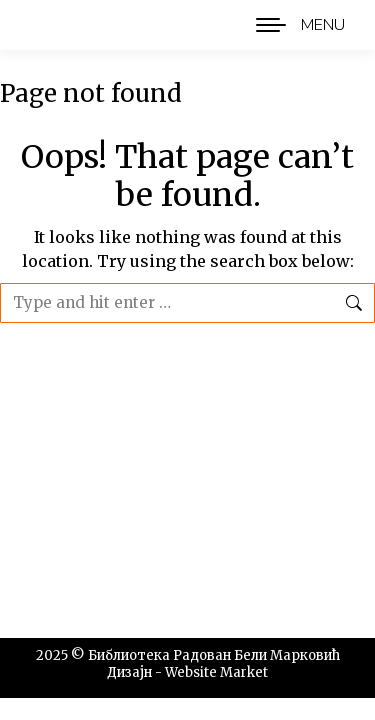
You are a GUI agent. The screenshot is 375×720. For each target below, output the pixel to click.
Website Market (216, 672)
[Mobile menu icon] (295, 25)
